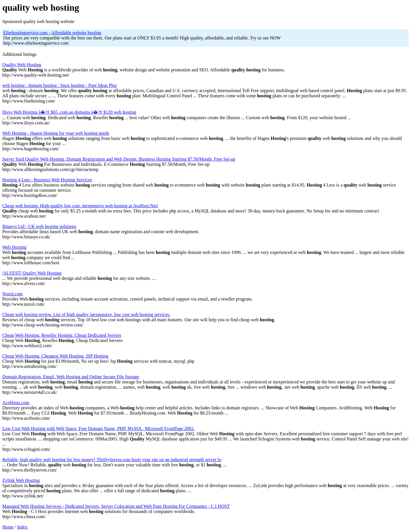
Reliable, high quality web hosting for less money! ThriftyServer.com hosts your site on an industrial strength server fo (112, 460)
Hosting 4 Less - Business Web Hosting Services (47, 180)
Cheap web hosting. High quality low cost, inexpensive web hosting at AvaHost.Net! (80, 206)
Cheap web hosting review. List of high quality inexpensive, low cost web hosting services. (86, 315)
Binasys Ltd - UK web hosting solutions (39, 226)
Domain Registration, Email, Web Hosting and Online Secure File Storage (71, 377)
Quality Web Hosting (22, 65)
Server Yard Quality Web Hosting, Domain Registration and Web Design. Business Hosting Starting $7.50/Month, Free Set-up (119, 159)
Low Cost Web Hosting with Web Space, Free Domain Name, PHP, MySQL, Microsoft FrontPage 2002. (98, 429)
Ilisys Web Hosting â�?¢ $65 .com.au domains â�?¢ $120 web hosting (69, 112)
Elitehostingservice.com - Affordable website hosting (52, 33)
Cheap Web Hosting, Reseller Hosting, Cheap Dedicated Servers (62, 335)
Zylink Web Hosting (21, 480)
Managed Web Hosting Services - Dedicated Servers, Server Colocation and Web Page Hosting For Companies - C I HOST (116, 506)
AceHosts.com (16, 403)
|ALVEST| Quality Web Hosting (32, 273)
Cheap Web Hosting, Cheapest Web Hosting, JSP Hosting (55, 356)
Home (8, 527)
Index (22, 527)
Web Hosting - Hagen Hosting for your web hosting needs (56, 133)
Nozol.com (13, 294)
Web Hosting (14, 247)
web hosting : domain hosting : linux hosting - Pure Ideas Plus (60, 85)
